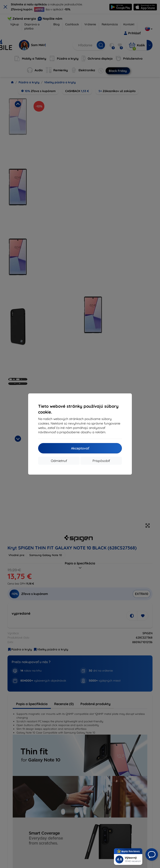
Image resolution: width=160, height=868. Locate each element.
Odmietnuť (59, 461)
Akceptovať (80, 448)
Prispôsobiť (101, 461)
